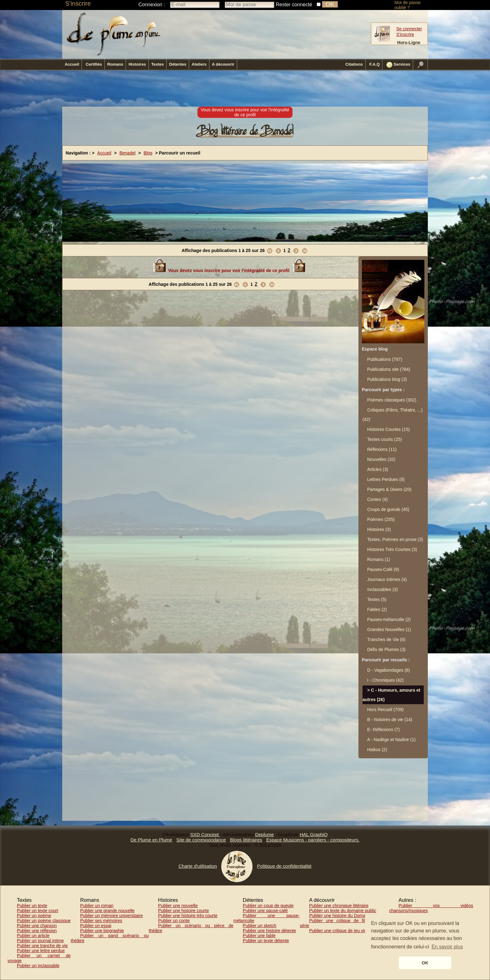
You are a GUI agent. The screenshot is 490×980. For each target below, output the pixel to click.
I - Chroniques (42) (385, 680)
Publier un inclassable (38, 966)
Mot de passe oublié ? (407, 5)
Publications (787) (385, 359)
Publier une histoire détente (269, 931)
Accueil (72, 64)
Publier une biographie (102, 931)
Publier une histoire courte (184, 911)
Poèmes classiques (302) (392, 400)
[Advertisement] (245, 88)
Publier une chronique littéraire (339, 906)
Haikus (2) (377, 750)
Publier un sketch (260, 926)
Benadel (127, 153)
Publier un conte (174, 921)
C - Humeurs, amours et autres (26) (391, 695)
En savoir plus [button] (447, 947)
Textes (157, 64)
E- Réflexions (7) (383, 730)
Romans (115, 64)
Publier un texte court (37, 911)
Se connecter (409, 29)
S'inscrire (78, 3)
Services (398, 65)
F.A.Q (375, 64)
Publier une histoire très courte (188, 916)
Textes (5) (377, 599)
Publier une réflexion (37, 931)
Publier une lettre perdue (41, 951)
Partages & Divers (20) (389, 489)
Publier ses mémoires (101, 921)
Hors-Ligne (409, 43)
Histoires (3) (379, 529)
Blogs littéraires (246, 840)
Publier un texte (32, 906)
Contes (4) (377, 499)
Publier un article (33, 936)
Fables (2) (377, 609)
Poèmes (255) (381, 519)
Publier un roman (97, 906)
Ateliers (199, 64)
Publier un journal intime (40, 941)
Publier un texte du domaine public (343, 911)
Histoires (137, 64)
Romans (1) (379, 559)
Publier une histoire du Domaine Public (347, 916)
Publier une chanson (37, 926)
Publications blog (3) (387, 379)
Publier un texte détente (266, 941)
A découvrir (223, 64)
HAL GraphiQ (314, 834)
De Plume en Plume (151, 840)
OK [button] (425, 963)
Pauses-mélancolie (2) (389, 619)
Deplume (264, 834)
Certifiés (94, 64)
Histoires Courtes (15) (388, 429)
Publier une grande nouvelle (107, 911)
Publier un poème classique (44, 921)
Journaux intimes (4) (387, 579)
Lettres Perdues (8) (386, 479)
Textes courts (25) (385, 439)
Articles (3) (378, 469)
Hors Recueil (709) (385, 710)
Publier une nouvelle (178, 906)
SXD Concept (205, 834)
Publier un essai (96, 926)
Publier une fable (259, 936)
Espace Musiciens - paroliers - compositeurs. (313, 840)
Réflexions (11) (382, 449)
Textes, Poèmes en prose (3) (395, 539)
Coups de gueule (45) (388, 509)
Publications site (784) (389, 369)
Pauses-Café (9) (383, 569)
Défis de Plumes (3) (386, 649)
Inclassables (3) (382, 589)
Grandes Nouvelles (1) (389, 629)
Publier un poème (34, 916)
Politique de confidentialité (284, 866)
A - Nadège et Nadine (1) (391, 740)
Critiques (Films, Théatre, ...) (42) (392, 415)
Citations (354, 64)
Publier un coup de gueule (268, 906)
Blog (148, 153)
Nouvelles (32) (381, 459)
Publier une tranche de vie (42, 946)
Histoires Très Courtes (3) (392, 549)
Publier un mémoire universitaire (111, 916)
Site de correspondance (201, 840)
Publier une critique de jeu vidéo (340, 931)
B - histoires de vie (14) (390, 720)
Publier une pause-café (265, 911)
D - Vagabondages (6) (389, 670)
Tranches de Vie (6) (386, 639)
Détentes (178, 64)
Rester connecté (294, 5)
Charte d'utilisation (198, 866)
